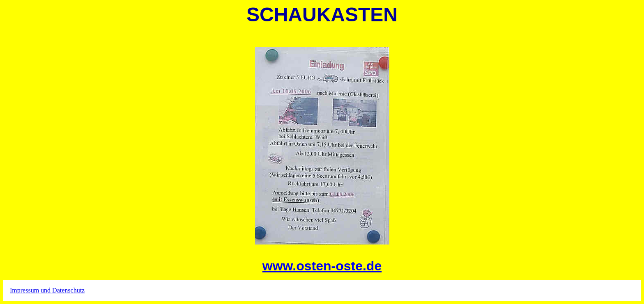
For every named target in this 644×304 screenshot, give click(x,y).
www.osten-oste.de (322, 266)
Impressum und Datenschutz (47, 290)
